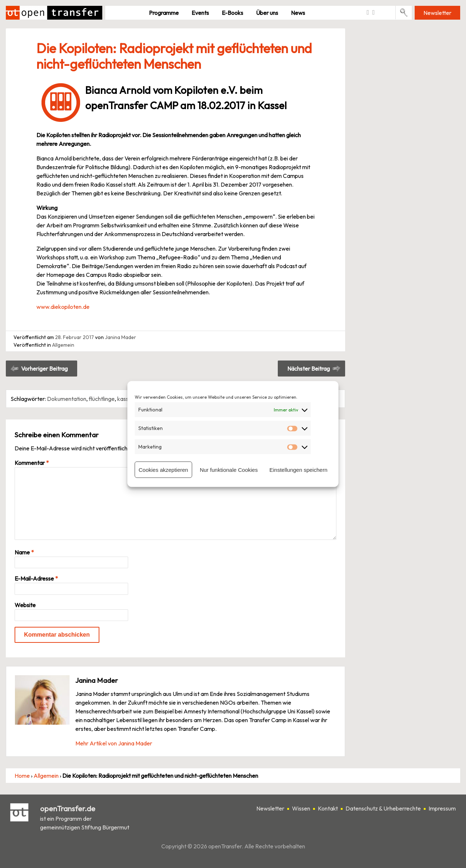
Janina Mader (121, 337)
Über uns (267, 13)
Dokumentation (67, 399)
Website (25, 605)
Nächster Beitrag (309, 369)
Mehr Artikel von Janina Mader (114, 743)
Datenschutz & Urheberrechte (383, 808)
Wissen (301, 808)
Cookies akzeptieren (163, 469)
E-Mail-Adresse (36, 578)
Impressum (442, 808)
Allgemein (63, 345)
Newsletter (437, 13)
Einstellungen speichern (298, 469)
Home (22, 776)
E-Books (232, 13)
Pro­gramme (164, 13)
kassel (125, 399)
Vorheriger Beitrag (44, 369)
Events (200, 13)
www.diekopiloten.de (63, 307)
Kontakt (328, 808)
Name (24, 552)
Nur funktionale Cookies (229, 469)
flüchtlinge (102, 399)
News (298, 13)
